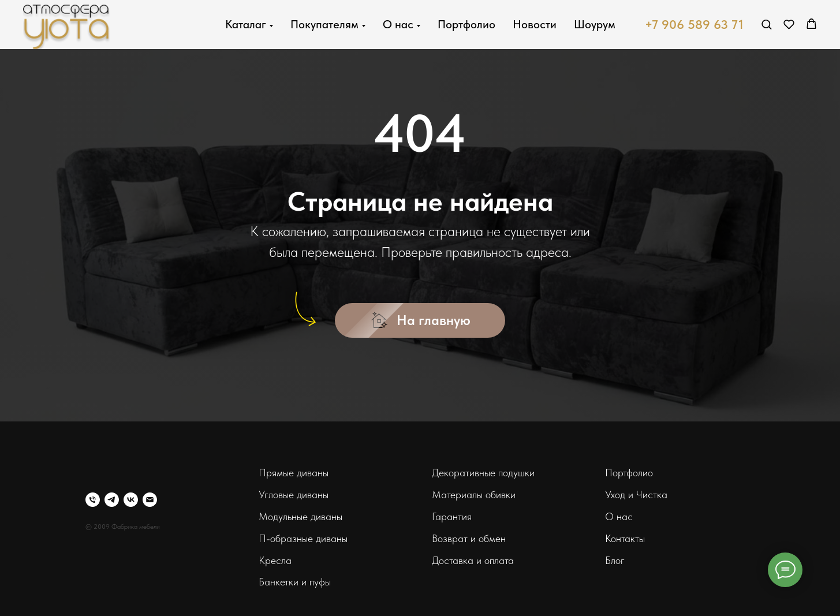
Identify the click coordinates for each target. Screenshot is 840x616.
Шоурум (595, 24)
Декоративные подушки (483, 473)
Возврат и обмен (469, 538)
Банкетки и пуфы (295, 582)
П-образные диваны (303, 538)
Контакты (625, 538)
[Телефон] (93, 500)
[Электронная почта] (150, 500)
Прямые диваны (294, 473)
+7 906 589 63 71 (694, 24)
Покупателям (324, 24)
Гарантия (452, 516)
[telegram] (112, 500)
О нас (398, 24)
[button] (766, 24)
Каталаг (246, 24)
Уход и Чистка (636, 494)
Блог (615, 560)
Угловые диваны (294, 494)
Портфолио (466, 24)
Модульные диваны (300, 516)
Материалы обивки (474, 494)
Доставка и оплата (473, 560)
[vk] (131, 500)
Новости (535, 24)
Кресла (275, 560)
